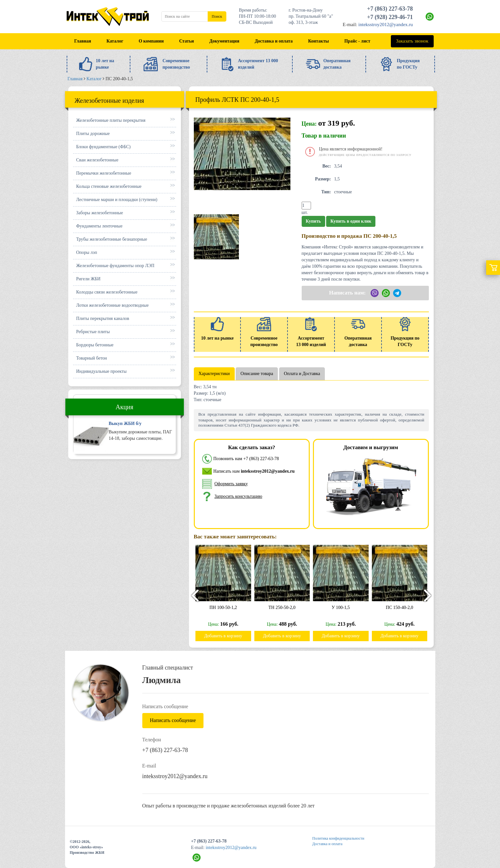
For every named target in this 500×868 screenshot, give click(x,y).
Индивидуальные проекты (102, 371)
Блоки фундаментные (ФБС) (104, 147)
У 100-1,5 (345, 608)
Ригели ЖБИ (89, 279)
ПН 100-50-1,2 (227, 608)
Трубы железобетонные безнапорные (112, 239)
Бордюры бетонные (95, 345)
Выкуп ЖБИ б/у (125, 424)
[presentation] (192, 595)
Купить (313, 221)
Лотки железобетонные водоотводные (113, 305)
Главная (82, 41)
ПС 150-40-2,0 (404, 608)
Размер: (323, 179)
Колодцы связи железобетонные (107, 292)
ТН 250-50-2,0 (286, 608)
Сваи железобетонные (97, 160)
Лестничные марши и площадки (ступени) (117, 200)
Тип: (326, 192)
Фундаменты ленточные (99, 226)
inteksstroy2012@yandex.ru (386, 24)
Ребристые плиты (93, 332)
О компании (151, 41)
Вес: (327, 166)
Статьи (186, 41)
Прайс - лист (357, 41)
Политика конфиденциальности (338, 838)
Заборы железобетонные (100, 213)
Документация (224, 41)
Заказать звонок (412, 41)
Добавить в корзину (227, 636)
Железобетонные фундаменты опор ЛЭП (115, 266)
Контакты (318, 41)
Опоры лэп (87, 252)
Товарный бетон (92, 358)
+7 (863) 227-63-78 (390, 9)
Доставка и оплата (274, 41)
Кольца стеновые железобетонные (109, 186)
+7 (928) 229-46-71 (390, 17)
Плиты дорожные (93, 134)
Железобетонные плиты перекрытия (111, 120)
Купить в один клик (351, 221)
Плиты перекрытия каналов (103, 318)
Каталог (115, 41)
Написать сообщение (173, 720)
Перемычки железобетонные (104, 173)
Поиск (217, 16)
